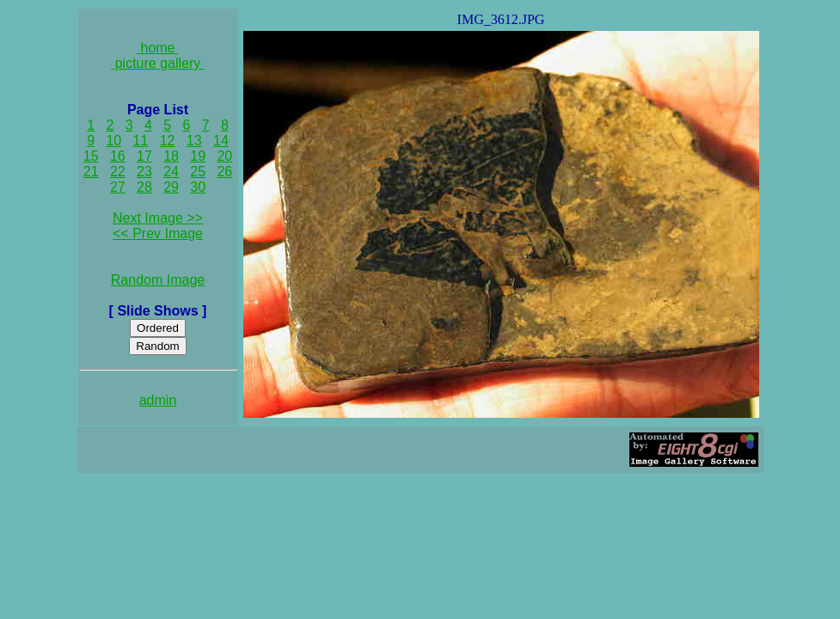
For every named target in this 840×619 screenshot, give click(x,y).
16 (118, 156)
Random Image (158, 280)
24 (171, 172)
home (158, 48)
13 (194, 141)
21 (91, 172)
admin (158, 400)
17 (144, 156)
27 (118, 187)
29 (171, 187)
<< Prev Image (158, 233)
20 (224, 156)
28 (144, 187)
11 (141, 141)
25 (198, 172)
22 (118, 172)
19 (198, 156)
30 (198, 187)
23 (144, 172)
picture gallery (158, 63)
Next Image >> (158, 218)
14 (221, 141)
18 (171, 156)
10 (113, 141)
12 (168, 141)
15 (91, 156)
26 (224, 172)
